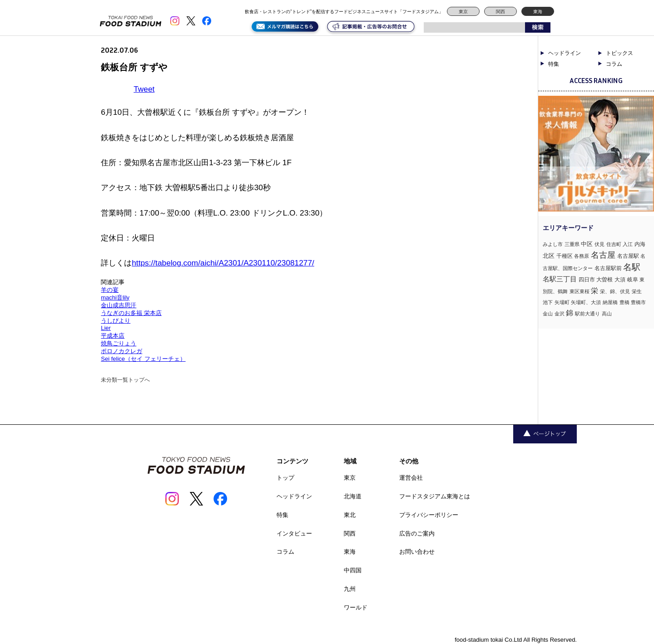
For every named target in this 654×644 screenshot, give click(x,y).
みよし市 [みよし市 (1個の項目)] (553, 244)
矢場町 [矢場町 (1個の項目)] (562, 302)
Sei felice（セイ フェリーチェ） (143, 359)
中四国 (353, 570)
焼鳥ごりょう (119, 343)
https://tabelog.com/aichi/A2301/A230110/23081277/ (223, 263)
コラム (614, 64)
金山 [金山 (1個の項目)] (548, 314)
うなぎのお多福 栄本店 (131, 313)
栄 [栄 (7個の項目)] (595, 290)
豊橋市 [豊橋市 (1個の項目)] (638, 302)
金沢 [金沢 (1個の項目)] (560, 314)
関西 (500, 12)
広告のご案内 (417, 533)
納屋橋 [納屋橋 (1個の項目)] (610, 302)
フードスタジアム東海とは (435, 496)
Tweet (144, 89)
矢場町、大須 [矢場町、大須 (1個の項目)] (586, 302)
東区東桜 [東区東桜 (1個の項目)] (580, 291)
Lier (106, 328)
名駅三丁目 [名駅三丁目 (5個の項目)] (560, 279)
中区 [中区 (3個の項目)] (587, 244)
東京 (463, 12)
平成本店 (113, 336)
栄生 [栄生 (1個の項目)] (637, 291)
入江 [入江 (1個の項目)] (628, 244)
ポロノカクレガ (121, 351)
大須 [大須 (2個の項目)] (620, 280)
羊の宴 (110, 290)
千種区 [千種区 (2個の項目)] (565, 256)
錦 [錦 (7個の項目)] (570, 313)
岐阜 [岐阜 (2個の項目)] (633, 280)
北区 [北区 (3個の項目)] (549, 256)
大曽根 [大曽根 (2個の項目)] (604, 280)
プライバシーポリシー (429, 515)
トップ (285, 478)
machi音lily (115, 297)
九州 (350, 589)
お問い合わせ (417, 552)
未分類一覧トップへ (125, 380)
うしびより (116, 321)
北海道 (353, 496)
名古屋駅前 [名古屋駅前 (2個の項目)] (608, 268)
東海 (538, 12)
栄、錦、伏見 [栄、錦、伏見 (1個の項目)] (615, 291)
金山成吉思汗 (119, 305)
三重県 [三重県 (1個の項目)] (572, 244)
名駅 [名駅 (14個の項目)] (632, 267)
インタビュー (294, 533)
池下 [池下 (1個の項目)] (548, 302)
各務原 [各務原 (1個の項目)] (582, 256)
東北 (350, 515)
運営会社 (411, 478)
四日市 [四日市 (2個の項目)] (587, 280)
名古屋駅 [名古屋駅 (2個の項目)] (628, 256)
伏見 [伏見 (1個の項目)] (599, 244)
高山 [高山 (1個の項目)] (607, 314)
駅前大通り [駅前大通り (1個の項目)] (587, 314)
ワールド (356, 607)
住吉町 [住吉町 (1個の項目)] (614, 244)
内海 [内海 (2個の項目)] (640, 244)
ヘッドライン (565, 53)
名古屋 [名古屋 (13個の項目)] (603, 255)
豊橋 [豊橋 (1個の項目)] (624, 302)
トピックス (619, 53)
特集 (554, 64)
